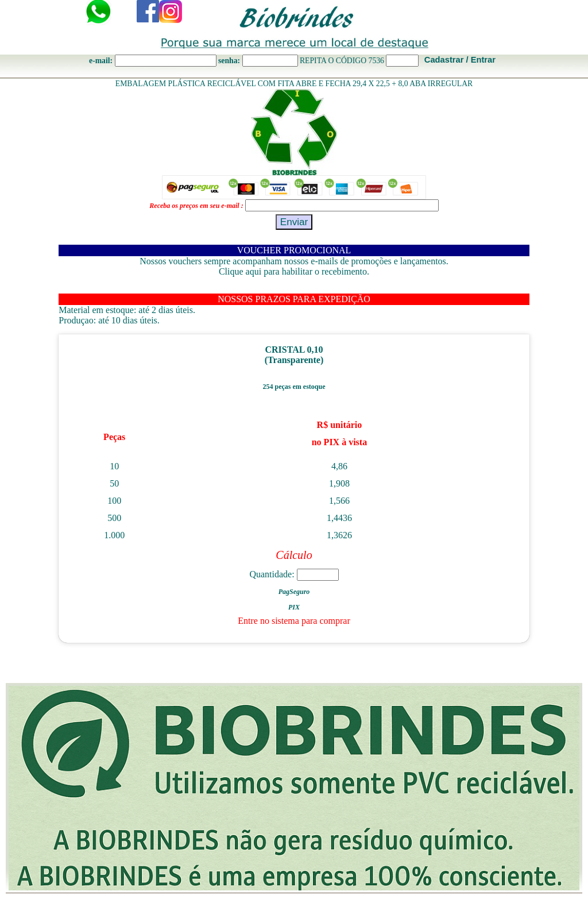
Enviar (294, 222)
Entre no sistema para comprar (294, 621)
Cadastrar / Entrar (460, 60)
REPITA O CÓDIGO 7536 (342, 61)
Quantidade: (294, 574)
